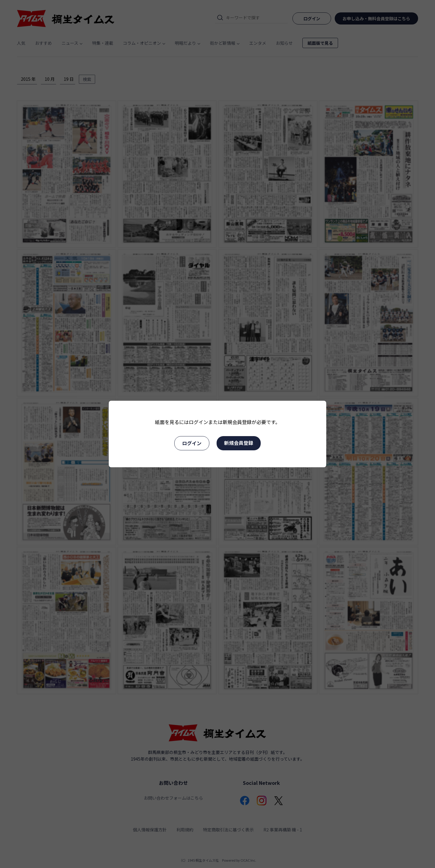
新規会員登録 (239, 443)
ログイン (192, 443)
